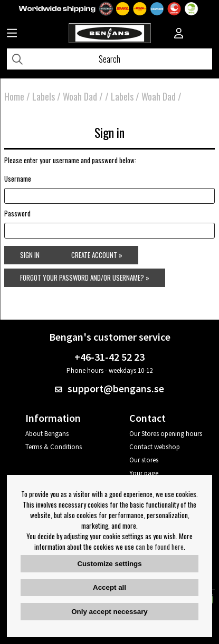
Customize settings (109, 564)
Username (18, 179)
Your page (144, 473)
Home (14, 96)
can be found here (160, 547)
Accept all (109, 587)
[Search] (109, 59)
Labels (44, 96)
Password (17, 213)
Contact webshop (155, 447)
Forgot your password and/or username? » (85, 278)
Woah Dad (80, 96)
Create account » (97, 255)
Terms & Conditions (54, 447)
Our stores (144, 460)
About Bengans (47, 434)
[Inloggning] (179, 34)
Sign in (30, 255)
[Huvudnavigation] (12, 34)
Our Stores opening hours (166, 434)
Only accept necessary (109, 612)
